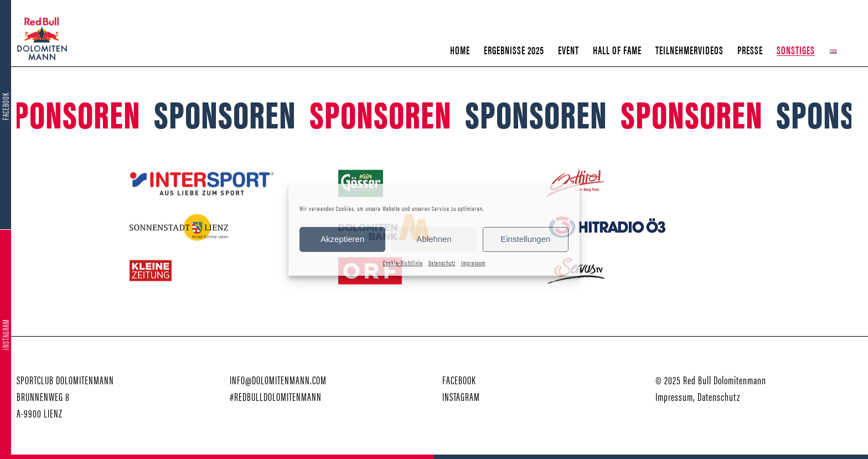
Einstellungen (525, 239)
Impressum (473, 262)
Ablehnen (434, 239)
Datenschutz (442, 262)
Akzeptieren (342, 239)
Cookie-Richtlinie (403, 262)
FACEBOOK (459, 380)
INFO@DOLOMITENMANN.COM (278, 380)
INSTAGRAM (461, 396)
